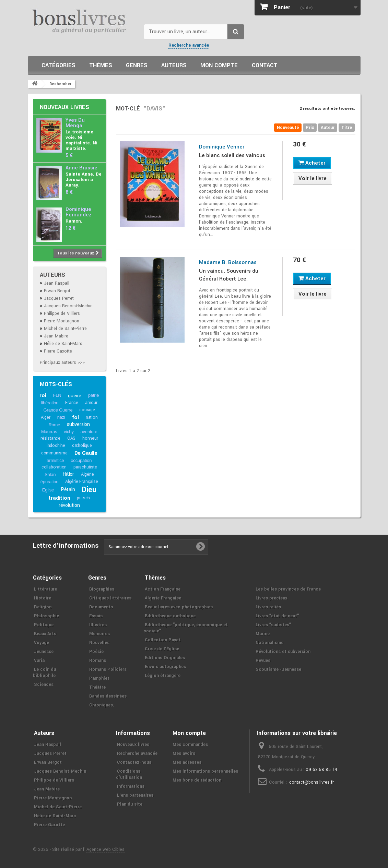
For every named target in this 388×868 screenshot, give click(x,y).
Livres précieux (271, 598)
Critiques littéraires (110, 598)
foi (75, 417)
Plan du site (130, 804)
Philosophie (46, 616)
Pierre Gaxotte (58, 351)
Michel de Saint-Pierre (65, 329)
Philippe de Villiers (62, 313)
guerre (75, 396)
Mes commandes (190, 745)
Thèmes (101, 65)
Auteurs (174, 65)
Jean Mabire (56, 336)
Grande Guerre (58, 410)
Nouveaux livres (64, 107)
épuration (49, 482)
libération (50, 403)
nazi (61, 417)
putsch (83, 498)
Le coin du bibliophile (44, 673)
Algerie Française (163, 598)
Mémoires (99, 634)
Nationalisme (269, 643)
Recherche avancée (189, 45)
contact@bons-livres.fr (311, 782)
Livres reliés (268, 607)
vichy (69, 432)
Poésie (96, 652)
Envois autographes (165, 667)
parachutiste (85, 467)
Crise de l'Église (162, 649)
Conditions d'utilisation (129, 774)
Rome (54, 425)
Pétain (68, 490)
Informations (131, 786)
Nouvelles (99, 643)
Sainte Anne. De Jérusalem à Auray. (84, 180)
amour (91, 403)
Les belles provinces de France (288, 589)
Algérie (87, 474)
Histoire (43, 598)
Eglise (48, 490)
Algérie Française (82, 481)
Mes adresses (187, 762)
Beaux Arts (45, 634)
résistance (50, 438)
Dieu (89, 490)
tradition (59, 498)
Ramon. (74, 221)
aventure (89, 432)
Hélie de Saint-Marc (63, 344)
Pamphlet (99, 678)
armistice (55, 460)
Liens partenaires (135, 795)
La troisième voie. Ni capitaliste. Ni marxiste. (81, 140)
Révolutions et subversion (283, 652)
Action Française (163, 589)
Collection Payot (163, 640)
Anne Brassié (81, 168)
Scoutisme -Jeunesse (278, 669)
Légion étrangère (163, 676)
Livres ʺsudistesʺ (273, 625)
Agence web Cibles (105, 849)
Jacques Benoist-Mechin (68, 306)
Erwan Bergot (57, 291)
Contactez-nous (134, 762)
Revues (263, 661)
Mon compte (219, 65)
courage (87, 410)
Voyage (42, 643)
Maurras (49, 432)
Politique (44, 625)
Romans (98, 661)
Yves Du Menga (75, 123)
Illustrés (98, 625)
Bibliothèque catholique (170, 616)
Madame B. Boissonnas (228, 262)
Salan (50, 474)
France (72, 403)
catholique (82, 445)
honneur (90, 438)
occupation (81, 460)
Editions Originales (165, 658)
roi (43, 395)
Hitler (68, 474)
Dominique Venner (222, 147)
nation (92, 417)
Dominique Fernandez (79, 212)
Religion (43, 607)
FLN (57, 395)
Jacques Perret (59, 298)
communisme (54, 453)
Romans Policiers (108, 669)
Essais (96, 616)
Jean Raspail (57, 283)
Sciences (44, 685)
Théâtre (97, 687)
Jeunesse (44, 652)
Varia (39, 661)
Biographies (102, 589)
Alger (46, 417)
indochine (56, 445)
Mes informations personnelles (205, 771)
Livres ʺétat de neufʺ (277, 616)
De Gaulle (86, 453)
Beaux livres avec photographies (179, 607)
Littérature (45, 589)
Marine (263, 634)
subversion (78, 424)
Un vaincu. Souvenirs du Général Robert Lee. (229, 275)
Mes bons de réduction (197, 780)
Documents (101, 607)
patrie (93, 395)
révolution (69, 505)
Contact (265, 65)
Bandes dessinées (108, 696)
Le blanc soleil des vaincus (232, 155)
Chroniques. (102, 705)
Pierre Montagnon (62, 321)
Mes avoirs (184, 753)
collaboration (54, 467)
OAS (71, 438)
